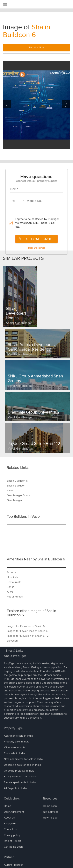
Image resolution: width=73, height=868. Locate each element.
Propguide (10, 823)
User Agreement (14, 812)
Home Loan (50, 806)
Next (66, 104)
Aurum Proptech (14, 865)
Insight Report (12, 841)
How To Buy (50, 818)
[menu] (5, 5)
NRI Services (51, 812)
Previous (7, 104)
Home (7, 806)
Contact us (10, 829)
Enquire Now (37, 47)
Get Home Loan (13, 847)
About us (9, 818)
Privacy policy (12, 835)
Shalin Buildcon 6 (27, 31)
